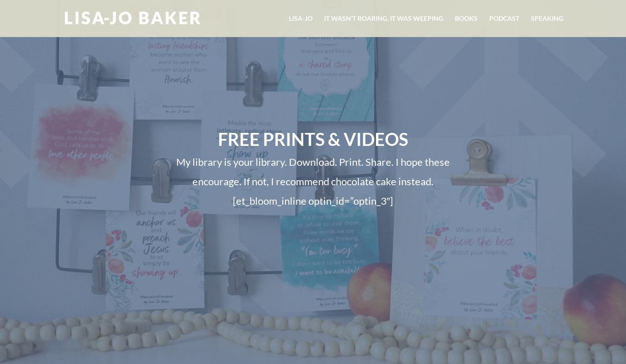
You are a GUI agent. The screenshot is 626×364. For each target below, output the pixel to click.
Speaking (547, 19)
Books (466, 19)
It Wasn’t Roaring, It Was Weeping (384, 19)
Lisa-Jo (301, 19)
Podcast (504, 19)
